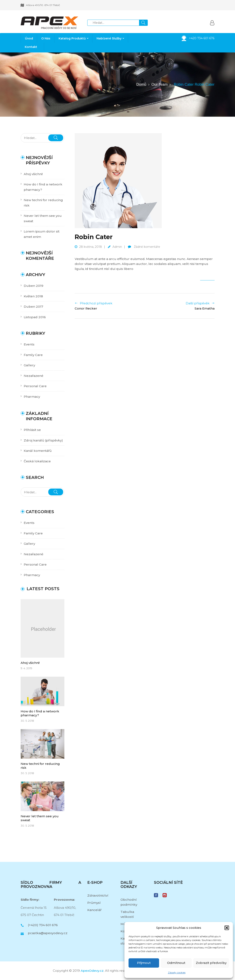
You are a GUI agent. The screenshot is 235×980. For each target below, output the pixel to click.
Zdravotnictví (98, 895)
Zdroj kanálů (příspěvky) (43, 440)
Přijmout (144, 963)
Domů (141, 84)
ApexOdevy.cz (92, 971)
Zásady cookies (177, 972)
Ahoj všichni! (33, 174)
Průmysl (94, 903)
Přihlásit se (32, 430)
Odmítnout (176, 963)
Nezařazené (34, 376)
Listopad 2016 (35, 317)
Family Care (33, 355)
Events (29, 344)
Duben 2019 (34, 286)
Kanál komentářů (38, 451)
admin (117, 247)
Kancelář (94, 910)
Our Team (160, 84)
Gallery (29, 365)
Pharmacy (32, 397)
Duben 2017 (33, 307)
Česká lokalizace (37, 461)
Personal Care (35, 386)
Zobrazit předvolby (211, 963)
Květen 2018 (33, 296)
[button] (227, 928)
